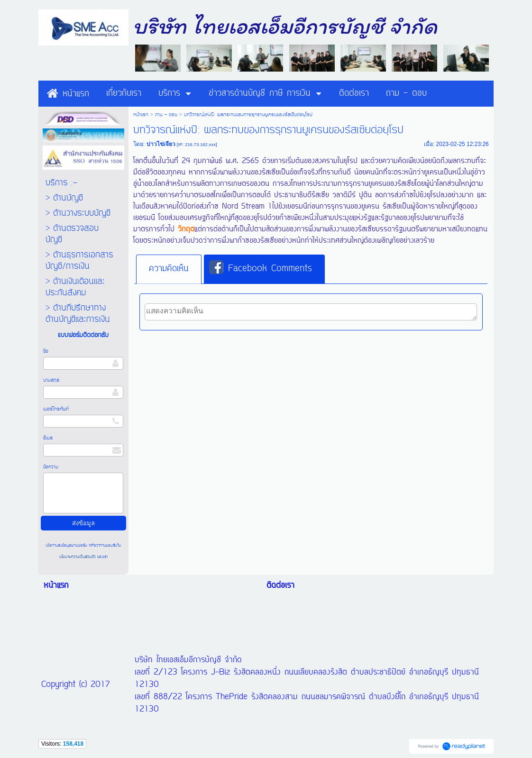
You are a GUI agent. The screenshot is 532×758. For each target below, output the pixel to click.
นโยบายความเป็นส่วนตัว (78, 557)
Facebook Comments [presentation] (261, 268)
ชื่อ (46, 351)
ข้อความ (51, 467)
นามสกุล (51, 380)
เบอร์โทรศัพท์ (56, 409)
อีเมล (48, 438)
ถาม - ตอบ (166, 115)
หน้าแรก (141, 115)
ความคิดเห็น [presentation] (169, 269)
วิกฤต (186, 229)
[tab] (169, 269)
